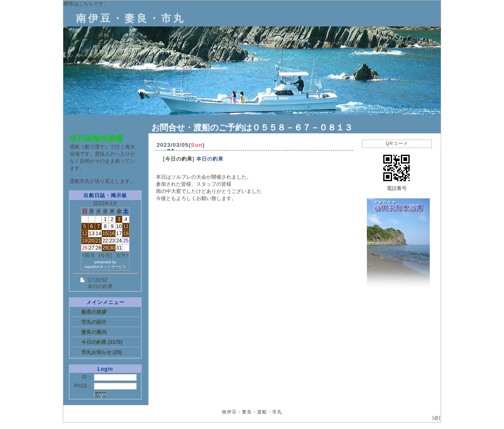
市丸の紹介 (94, 322)
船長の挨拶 (94, 312)
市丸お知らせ (97, 352)
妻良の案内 (94, 332)
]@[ (436, 418)
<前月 (88, 255)
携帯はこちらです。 (86, 4)
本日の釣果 (100, 286)
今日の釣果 (95, 342)
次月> (122, 255)
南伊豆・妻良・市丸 (131, 18)
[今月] (105, 255)
